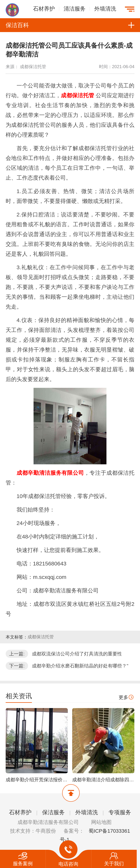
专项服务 (120, 812)
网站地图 (101, 822)
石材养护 (44, 9)
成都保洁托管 (41, 637)
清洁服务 (75, 9)
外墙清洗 (105, 9)
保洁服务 (53, 812)
